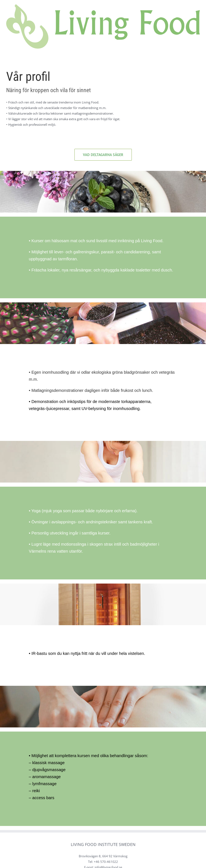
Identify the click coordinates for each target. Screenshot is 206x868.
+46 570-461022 (106, 862)
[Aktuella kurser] (103, 155)
